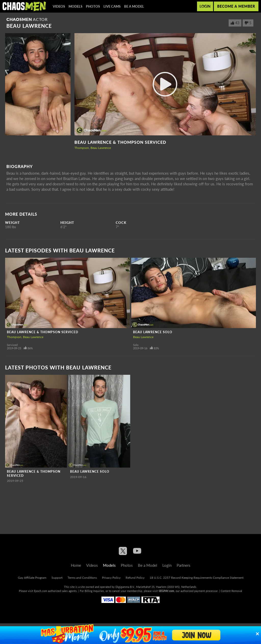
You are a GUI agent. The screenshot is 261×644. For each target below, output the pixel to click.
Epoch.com (41, 591)
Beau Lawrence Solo (153, 332)
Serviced (12, 345)
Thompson (82, 148)
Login (205, 6)
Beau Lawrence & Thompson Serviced (120, 142)
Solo (136, 345)
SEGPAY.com (166, 591)
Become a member (236, 6)
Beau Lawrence (101, 148)
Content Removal (231, 591)
